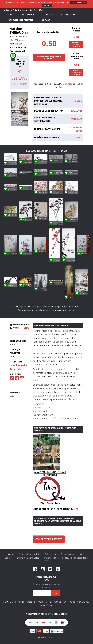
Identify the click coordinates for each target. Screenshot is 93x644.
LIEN (76, 509)
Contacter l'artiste (49, 539)
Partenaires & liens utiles (27, 558)
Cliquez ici (67, 84)
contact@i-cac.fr (47, 605)
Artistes (49, 15)
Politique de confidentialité (75, 558)
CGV (47, 561)
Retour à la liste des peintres (76, 44)
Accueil (9, 15)
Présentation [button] (28, 15)
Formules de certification (21, 20)
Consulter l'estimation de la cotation (49, 57)
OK (56, 593)
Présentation (25, 554)
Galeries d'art (68, 15)
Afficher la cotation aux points (76, 73)
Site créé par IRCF (46, 638)
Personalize (47, 6)
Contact (46, 20)
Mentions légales (51, 558)
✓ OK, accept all (78, 2)
